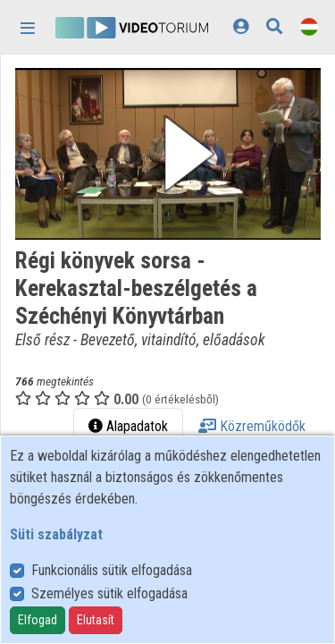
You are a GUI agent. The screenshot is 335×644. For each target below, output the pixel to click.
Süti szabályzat (56, 534)
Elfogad (38, 620)
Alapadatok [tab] (128, 426)
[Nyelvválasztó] (309, 26)
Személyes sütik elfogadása (109, 593)
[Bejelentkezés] (241, 26)
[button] (168, 154)
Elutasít (96, 620)
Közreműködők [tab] (252, 426)
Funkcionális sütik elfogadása (112, 570)
